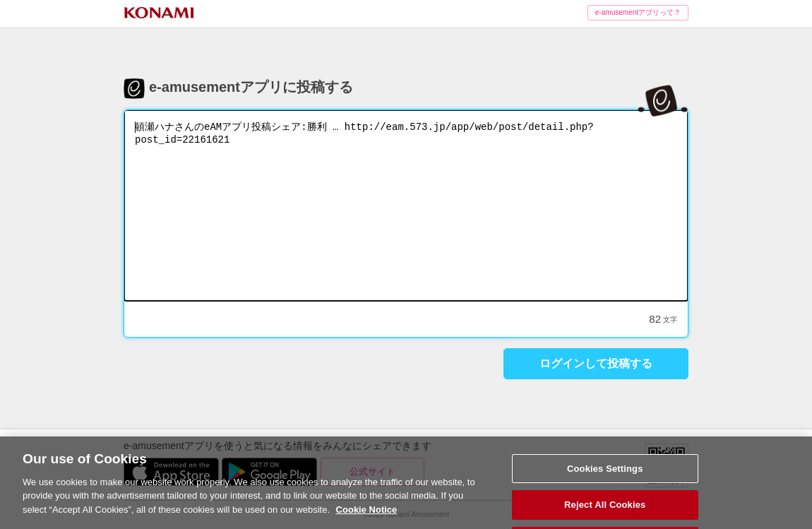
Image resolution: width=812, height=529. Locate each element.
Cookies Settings (605, 481)
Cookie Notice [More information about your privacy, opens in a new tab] (367, 522)
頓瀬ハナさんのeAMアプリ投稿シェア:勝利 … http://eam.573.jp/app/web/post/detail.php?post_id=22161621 (406, 206)
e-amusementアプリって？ (638, 12)
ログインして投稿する (596, 363)
